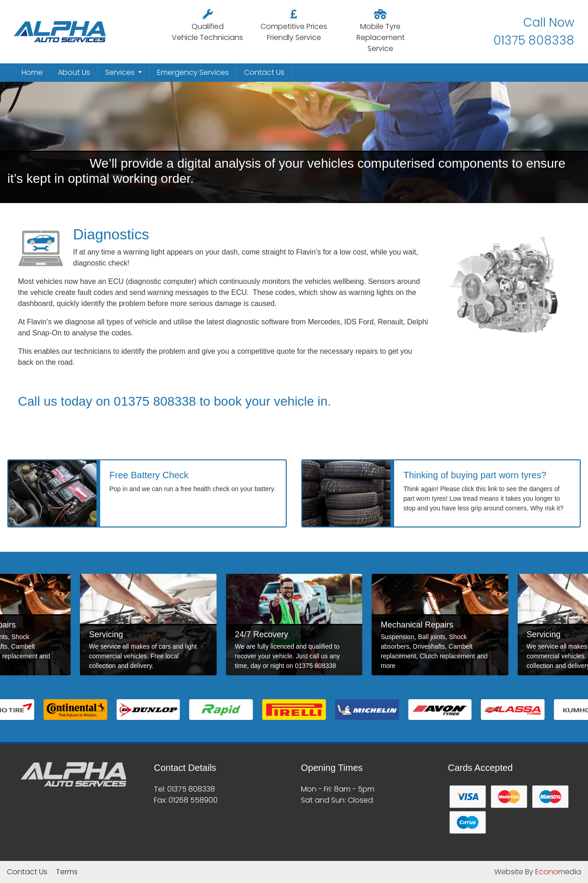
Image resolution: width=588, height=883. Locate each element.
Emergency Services (193, 72)
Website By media (538, 872)
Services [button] (121, 72)
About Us (74, 72)
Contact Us (264, 72)
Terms (67, 872)
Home (32, 72)
